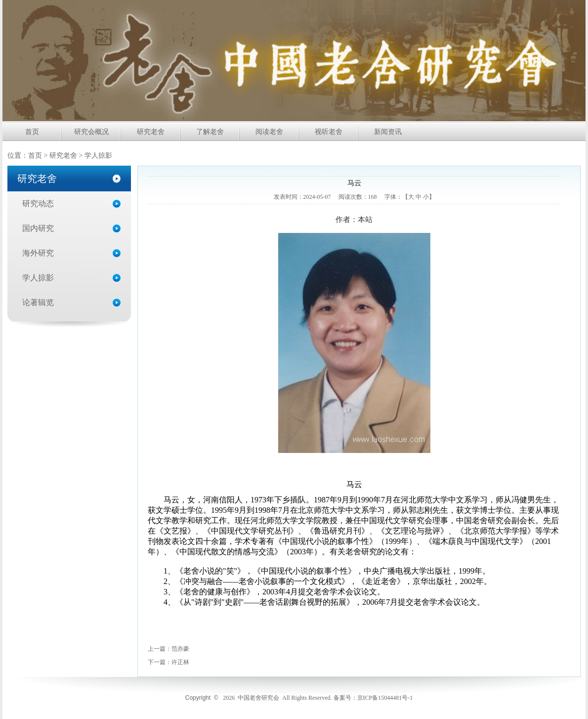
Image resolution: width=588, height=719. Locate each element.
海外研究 (38, 253)
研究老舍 (151, 132)
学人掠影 (38, 278)
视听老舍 (329, 132)
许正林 (180, 662)
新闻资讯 (388, 132)
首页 (32, 132)
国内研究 (38, 228)
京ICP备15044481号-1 (385, 698)
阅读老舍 (269, 132)
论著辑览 (38, 302)
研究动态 (38, 203)
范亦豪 (180, 649)
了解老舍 (210, 132)
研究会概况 (91, 132)
